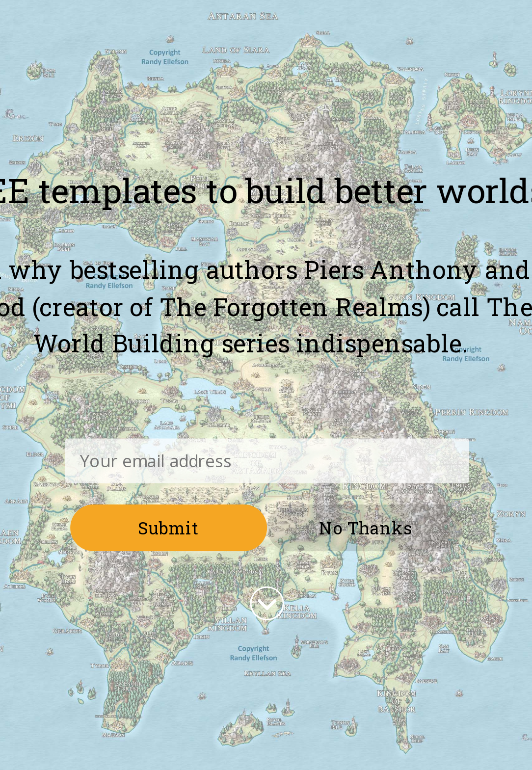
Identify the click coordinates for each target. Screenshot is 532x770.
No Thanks (365, 527)
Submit (169, 527)
